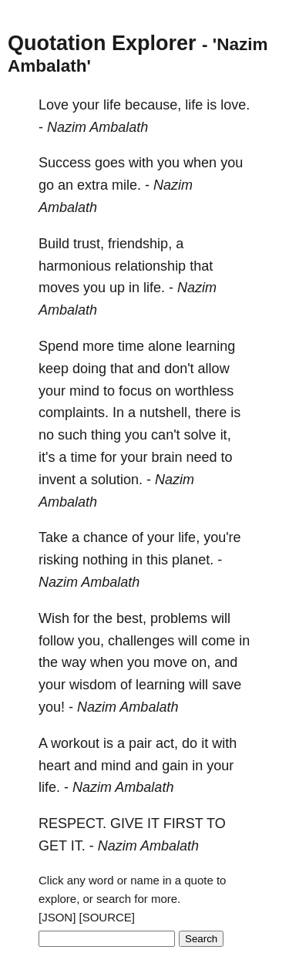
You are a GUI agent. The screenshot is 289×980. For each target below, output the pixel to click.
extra (92, 185)
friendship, (140, 244)
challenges (141, 641)
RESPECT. (72, 823)
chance (106, 537)
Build (54, 244)
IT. (78, 846)
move (170, 662)
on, (201, 662)
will (221, 618)
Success (65, 163)
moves (59, 288)
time (131, 346)
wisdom (93, 685)
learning (210, 346)
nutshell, (165, 413)
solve (200, 435)
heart (54, 766)
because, (153, 105)
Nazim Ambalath (97, 127)
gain (175, 766)
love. (235, 105)
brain (167, 457)
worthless (204, 391)
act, (167, 743)
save (227, 685)
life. (154, 288)
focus (135, 391)
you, (91, 641)
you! (52, 707)
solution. (117, 480)
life (112, 105)
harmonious (75, 266)
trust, (89, 244)
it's (47, 457)
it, (226, 435)
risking (59, 560)
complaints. (74, 413)
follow (56, 641)
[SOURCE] (108, 917)
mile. (126, 185)
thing (106, 435)
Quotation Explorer (102, 43)
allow (214, 369)
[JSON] (57, 917)
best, (131, 618)
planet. (193, 560)
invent (57, 480)
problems (179, 618)
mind (84, 391)
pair (140, 743)
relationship (150, 266)
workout (75, 743)
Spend (59, 346)
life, (189, 537)
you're (222, 537)
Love (54, 105)
